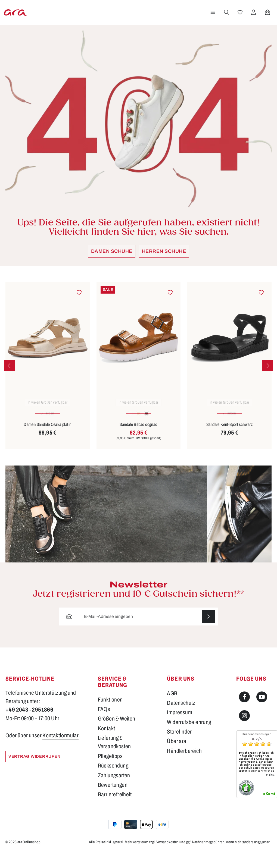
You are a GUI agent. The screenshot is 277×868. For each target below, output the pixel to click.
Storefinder (179, 747)
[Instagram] (244, 731)
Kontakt (107, 744)
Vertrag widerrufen (36, 772)
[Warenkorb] (267, 20)
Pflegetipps (110, 771)
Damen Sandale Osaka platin (47, 439)
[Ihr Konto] (253, 20)
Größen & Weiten (117, 734)
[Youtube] (262, 712)
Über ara (177, 757)
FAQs (104, 725)
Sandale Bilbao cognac (138, 439)
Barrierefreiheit (115, 810)
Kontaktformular (60, 751)
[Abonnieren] (208, 632)
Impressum (180, 728)
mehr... (271, 790)
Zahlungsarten (114, 791)
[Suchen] (226, 20)
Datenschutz (181, 718)
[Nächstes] (267, 380)
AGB (172, 709)
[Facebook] (244, 712)
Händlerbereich (184, 766)
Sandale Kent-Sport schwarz (229, 439)
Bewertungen (113, 800)
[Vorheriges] (10, 380)
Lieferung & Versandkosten (114, 758)
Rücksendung (113, 781)
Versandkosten (167, 857)
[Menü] (212, 20)
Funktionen (110, 715)
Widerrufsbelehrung (189, 737)
